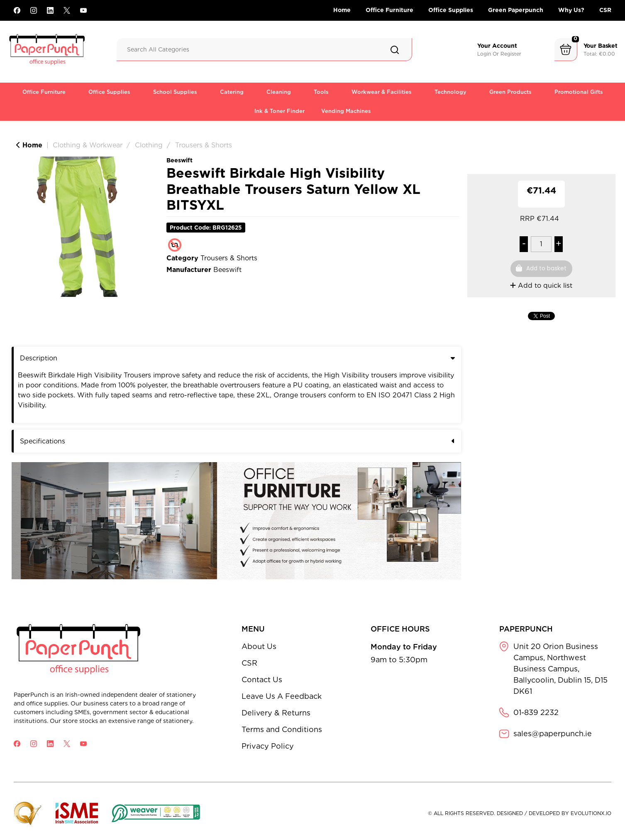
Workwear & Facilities (382, 92)
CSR (605, 10)
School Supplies (175, 92)
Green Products (510, 92)
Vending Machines (346, 111)
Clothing (149, 145)
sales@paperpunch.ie (553, 733)
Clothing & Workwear (88, 145)
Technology (450, 92)
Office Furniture (389, 10)
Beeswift (179, 160)
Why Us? (571, 10)
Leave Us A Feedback (282, 696)
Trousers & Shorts (204, 145)
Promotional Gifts (579, 92)
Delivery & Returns (276, 713)
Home (342, 10)
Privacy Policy (268, 746)
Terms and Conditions (282, 729)
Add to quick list (541, 285)
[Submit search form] (395, 50)
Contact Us (262, 680)
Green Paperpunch (516, 10)
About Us (259, 646)
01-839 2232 (536, 712)
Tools (321, 92)
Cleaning (279, 92)
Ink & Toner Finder (280, 111)
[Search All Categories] (264, 50)
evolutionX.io (591, 813)
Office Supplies (451, 10)
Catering (232, 92)
